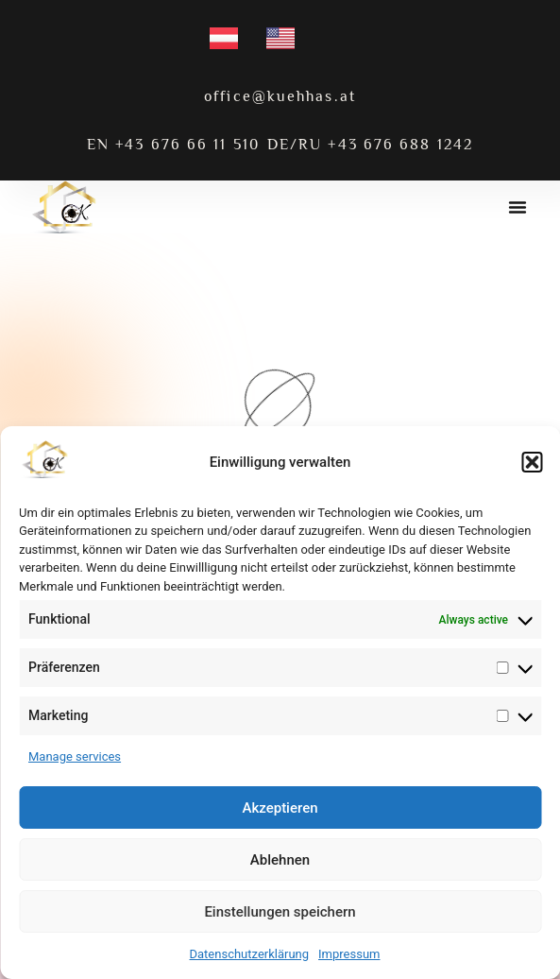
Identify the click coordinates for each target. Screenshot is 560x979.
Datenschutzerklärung (250, 954)
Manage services (75, 756)
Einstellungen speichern (280, 912)
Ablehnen (280, 860)
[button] (532, 462)
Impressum (349, 954)
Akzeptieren (280, 808)
